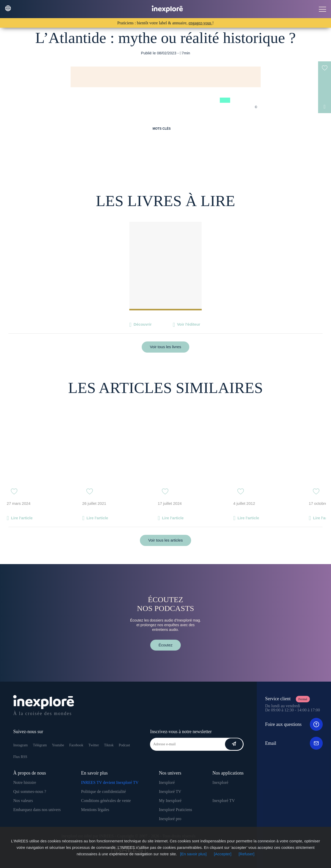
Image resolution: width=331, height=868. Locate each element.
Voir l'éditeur (189, 324)
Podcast (124, 745)
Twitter (94, 745)
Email (294, 743)
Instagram (20, 745)
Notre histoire (25, 782)
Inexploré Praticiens (175, 810)
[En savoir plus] (193, 854)
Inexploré (167, 782)
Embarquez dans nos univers (37, 810)
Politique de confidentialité (103, 792)
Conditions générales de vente (106, 801)
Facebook (76, 745)
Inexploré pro (170, 819)
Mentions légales (95, 810)
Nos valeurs (23, 801)
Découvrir (142, 324)
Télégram (40, 745)
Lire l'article (22, 518)
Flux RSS (20, 757)
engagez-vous (200, 23)
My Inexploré (170, 801)
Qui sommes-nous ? (30, 792)
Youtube (58, 745)
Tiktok (109, 745)
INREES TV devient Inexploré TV (110, 782)
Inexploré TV (170, 792)
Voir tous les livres (166, 347)
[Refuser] (247, 854)
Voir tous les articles (165, 540)
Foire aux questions (294, 724)
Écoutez (165, 645)
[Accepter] (223, 854)
